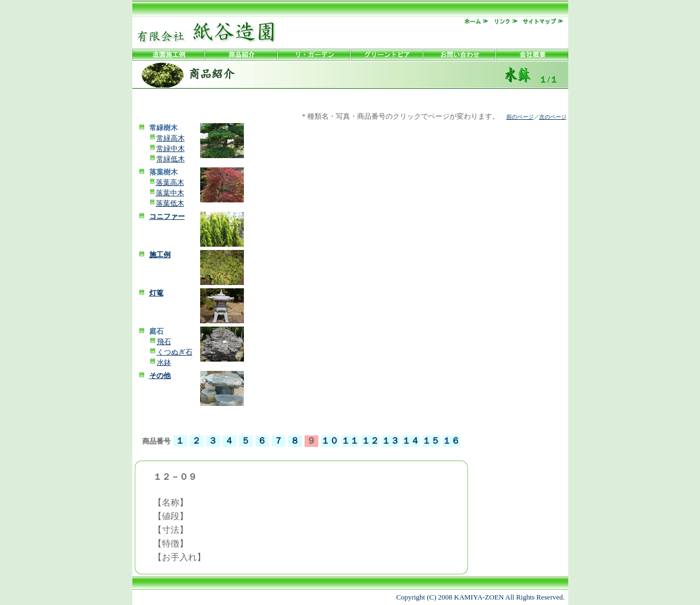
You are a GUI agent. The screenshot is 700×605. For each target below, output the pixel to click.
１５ (431, 441)
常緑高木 (171, 138)
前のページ (520, 117)
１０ (330, 441)
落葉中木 (170, 193)
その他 (160, 376)
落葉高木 (170, 182)
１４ (411, 441)
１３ (390, 441)
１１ (350, 441)
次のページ (553, 117)
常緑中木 (171, 149)
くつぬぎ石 (175, 352)
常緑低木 (171, 159)
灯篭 (156, 293)
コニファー (167, 216)
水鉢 (164, 362)
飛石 (164, 342)
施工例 (160, 255)
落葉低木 (170, 203)
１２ (370, 441)
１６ (451, 441)
